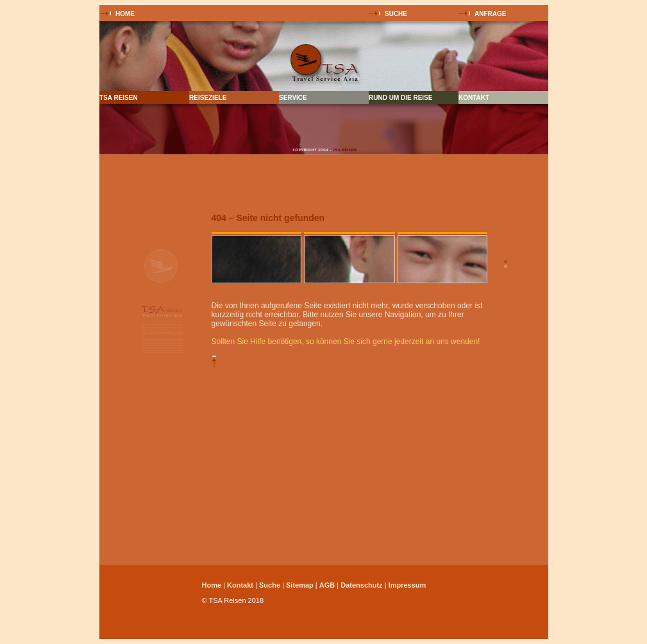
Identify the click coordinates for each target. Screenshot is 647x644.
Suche (270, 585)
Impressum (408, 585)
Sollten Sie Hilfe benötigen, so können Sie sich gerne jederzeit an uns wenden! (346, 342)
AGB (327, 585)
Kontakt (240, 585)
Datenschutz (361, 585)
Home (212, 585)
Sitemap (300, 585)
